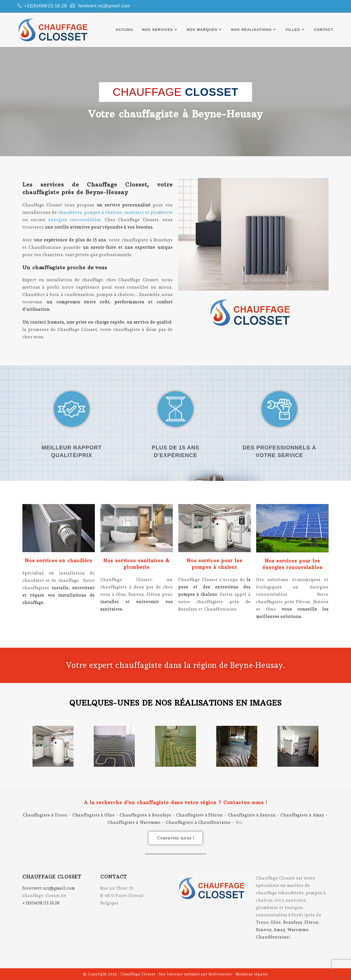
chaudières (70, 212)
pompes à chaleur (103, 212)
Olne (276, 922)
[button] (175, 838)
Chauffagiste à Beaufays (145, 815)
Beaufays (293, 922)
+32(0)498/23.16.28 (45, 6)
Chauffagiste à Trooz (45, 815)
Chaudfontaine (273, 937)
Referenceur (220, 974)
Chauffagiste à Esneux (252, 815)
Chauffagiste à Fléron (200, 815)
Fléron (312, 922)
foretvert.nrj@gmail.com (104, 6)
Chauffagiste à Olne (94, 815)
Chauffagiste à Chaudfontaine (198, 822)
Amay (280, 930)
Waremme (298, 930)
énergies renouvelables (75, 220)
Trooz (262, 922)
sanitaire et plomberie (148, 212)
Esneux (264, 930)
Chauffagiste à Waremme (134, 822)
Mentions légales (252, 974)
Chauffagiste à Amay (302, 815)
